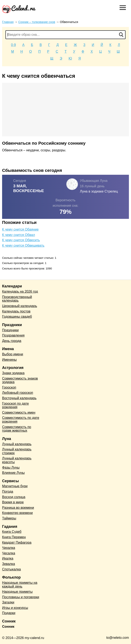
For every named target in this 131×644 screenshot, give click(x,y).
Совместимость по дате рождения (21, 420)
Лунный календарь (17, 444)
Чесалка (9, 553)
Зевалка (8, 564)
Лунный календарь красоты (17, 460)
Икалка (8, 558)
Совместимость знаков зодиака (20, 380)
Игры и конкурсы (15, 608)
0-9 (14, 45)
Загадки (8, 602)
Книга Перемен (14, 537)
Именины (9, 360)
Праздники (10, 330)
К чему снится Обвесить (21, 240)
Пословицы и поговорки (21, 597)
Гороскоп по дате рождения (15, 405)
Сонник (8, 627)
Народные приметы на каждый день (20, 585)
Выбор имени (13, 354)
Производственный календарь (17, 299)
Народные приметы (17, 592)
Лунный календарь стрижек (17, 451)
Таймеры (9, 518)
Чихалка (9, 548)
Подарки (9, 613)
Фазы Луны (11, 467)
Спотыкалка (11, 569)
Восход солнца (14, 497)
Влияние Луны (13, 473)
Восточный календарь (19, 398)
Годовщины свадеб (17, 317)
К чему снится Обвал (19, 235)
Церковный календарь (20, 306)
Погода (8, 492)
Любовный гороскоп (18, 393)
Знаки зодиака (13, 373)
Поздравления (13, 335)
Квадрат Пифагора (17, 543)
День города (12, 341)
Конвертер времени (17, 513)
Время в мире (13, 502)
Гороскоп (9, 387)
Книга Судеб (12, 532)
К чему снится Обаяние (20, 229)
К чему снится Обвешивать (23, 245)
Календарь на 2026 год (20, 291)
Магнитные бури (15, 486)
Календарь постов (16, 311)
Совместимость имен (19, 413)
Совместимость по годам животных (17, 429)
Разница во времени (18, 508)
